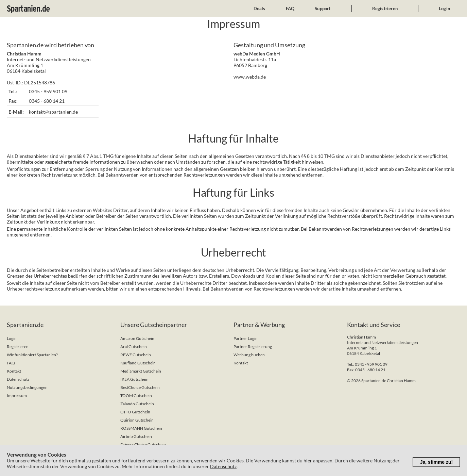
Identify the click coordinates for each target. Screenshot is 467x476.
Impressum (17, 396)
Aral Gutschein (134, 347)
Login (444, 9)
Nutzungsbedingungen (27, 387)
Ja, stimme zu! (436, 462)
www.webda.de (250, 77)
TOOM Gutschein (136, 396)
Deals (260, 9)
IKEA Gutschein (134, 379)
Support (323, 9)
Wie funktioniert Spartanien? (32, 355)
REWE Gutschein (136, 355)
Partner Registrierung (253, 347)
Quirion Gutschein (137, 420)
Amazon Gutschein (137, 338)
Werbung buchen (249, 355)
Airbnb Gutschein (136, 436)
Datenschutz (18, 379)
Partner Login (246, 338)
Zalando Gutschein (137, 404)
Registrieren (385, 9)
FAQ (290, 9)
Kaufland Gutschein (138, 363)
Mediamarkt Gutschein (141, 371)
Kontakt (14, 371)
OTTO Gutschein (135, 412)
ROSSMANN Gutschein (141, 428)
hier (308, 461)
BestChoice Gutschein (140, 387)
